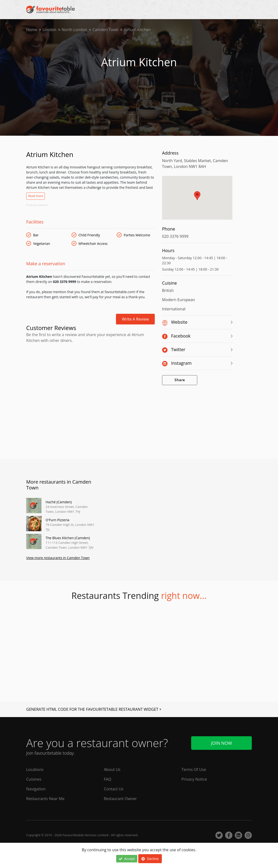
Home (32, 30)
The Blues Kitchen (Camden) (68, 538)
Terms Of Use (194, 769)
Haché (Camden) (59, 502)
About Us (112, 769)
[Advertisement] (90, 364)
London (49, 30)
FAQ (108, 779)
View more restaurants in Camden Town (58, 558)
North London (74, 30)
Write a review (135, 319)
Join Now (221, 743)
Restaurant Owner (120, 799)
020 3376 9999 (175, 236)
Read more (36, 196)
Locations (35, 769)
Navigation (36, 789)
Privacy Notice (194, 779)
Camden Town (105, 30)
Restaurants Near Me (45, 799)
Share (180, 380)
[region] (197, 200)
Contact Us (114, 789)
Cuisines (34, 779)
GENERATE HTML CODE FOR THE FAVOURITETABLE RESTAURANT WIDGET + (94, 709)
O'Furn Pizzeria (57, 520)
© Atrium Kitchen (37, 205)
